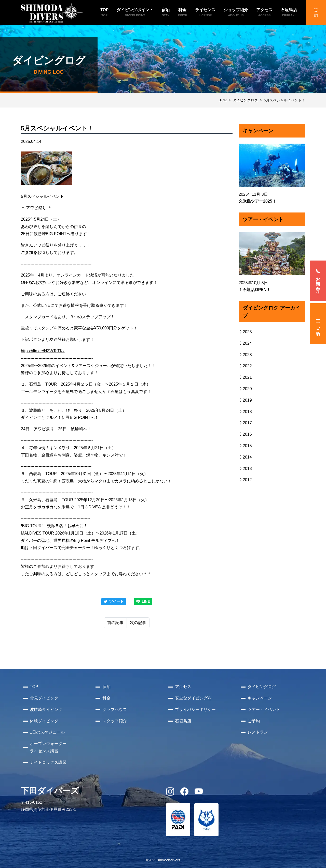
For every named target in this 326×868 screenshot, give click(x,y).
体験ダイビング (44, 721)
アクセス (183, 687)
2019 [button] (245, 400)
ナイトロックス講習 (48, 762)
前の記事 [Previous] (115, 623)
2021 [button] (245, 377)
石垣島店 (183, 721)
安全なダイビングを (193, 698)
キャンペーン (260, 698)
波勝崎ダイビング (46, 710)
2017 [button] (245, 423)
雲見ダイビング (44, 698)
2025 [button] (245, 332)
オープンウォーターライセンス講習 (48, 747)
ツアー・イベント (264, 710)
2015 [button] (245, 446)
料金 (106, 698)
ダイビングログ (245, 100)
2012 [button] (245, 480)
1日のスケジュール (47, 732)
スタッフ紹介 (115, 721)
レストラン (258, 732)
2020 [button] (245, 389)
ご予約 (318, 324)
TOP (223, 100)
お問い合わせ (318, 281)
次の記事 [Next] (138, 623)
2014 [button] (245, 457)
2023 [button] (245, 355)
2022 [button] (245, 366)
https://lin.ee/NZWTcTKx (43, 351)
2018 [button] (245, 412)
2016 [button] (245, 434)
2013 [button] (245, 469)
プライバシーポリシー (195, 710)
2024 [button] (245, 343)
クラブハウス (115, 710)
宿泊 (106, 687)
